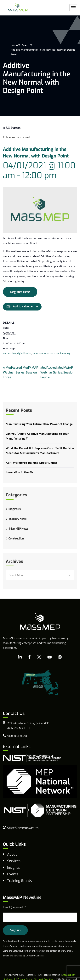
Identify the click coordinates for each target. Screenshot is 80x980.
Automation (9, 353)
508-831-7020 (17, 736)
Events (26, 45)
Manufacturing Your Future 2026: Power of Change (39, 424)
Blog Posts (15, 509)
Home (14, 45)
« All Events (12, 128)
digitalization (24, 353)
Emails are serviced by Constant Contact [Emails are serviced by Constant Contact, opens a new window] (23, 956)
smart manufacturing (58, 353)
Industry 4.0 (39, 353)
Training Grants (20, 881)
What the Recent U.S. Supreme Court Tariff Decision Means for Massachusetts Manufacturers (40, 451)
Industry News (18, 519)
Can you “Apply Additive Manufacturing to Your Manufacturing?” (37, 436)
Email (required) (14, 907)
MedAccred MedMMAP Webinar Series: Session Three (21, 372)
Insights (13, 868)
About (12, 854)
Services (14, 861)
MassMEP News (19, 529)
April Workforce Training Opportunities (32, 463)
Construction (16, 538)
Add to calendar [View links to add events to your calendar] (23, 307)
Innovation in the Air (20, 472)
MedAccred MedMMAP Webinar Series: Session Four (57, 372)
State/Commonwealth (23, 828)
